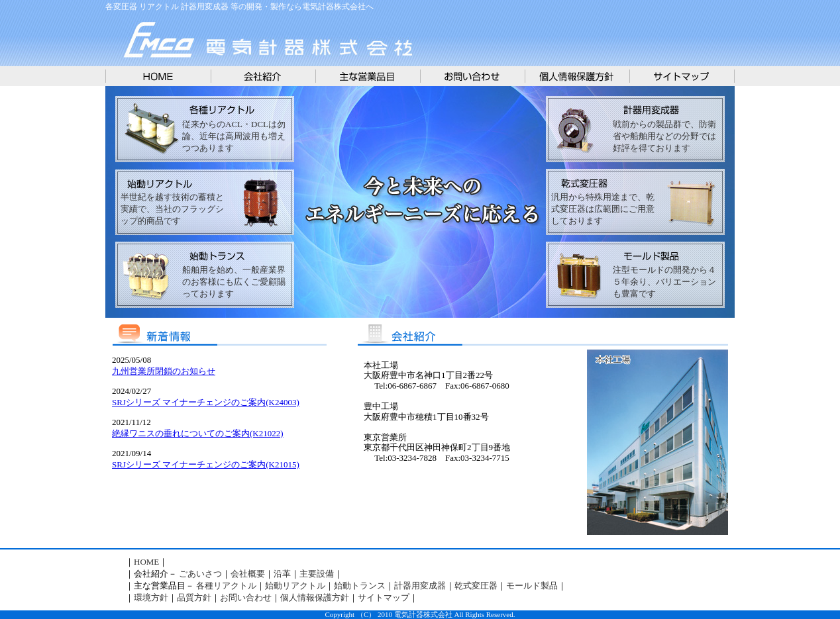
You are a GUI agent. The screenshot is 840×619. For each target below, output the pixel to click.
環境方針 (151, 597)
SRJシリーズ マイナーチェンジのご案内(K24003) (206, 402)
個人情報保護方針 (315, 597)
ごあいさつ (200, 574)
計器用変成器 (420, 586)
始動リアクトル (295, 586)
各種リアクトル (226, 586)
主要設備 (317, 574)
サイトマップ (384, 597)
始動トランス (360, 586)
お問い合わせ (246, 597)
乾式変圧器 (476, 586)
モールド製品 (532, 586)
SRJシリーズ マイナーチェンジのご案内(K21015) (206, 464)
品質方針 (194, 597)
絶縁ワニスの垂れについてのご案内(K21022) (198, 433)
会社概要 (248, 574)
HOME (146, 562)
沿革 (282, 574)
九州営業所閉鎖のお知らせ (164, 371)
